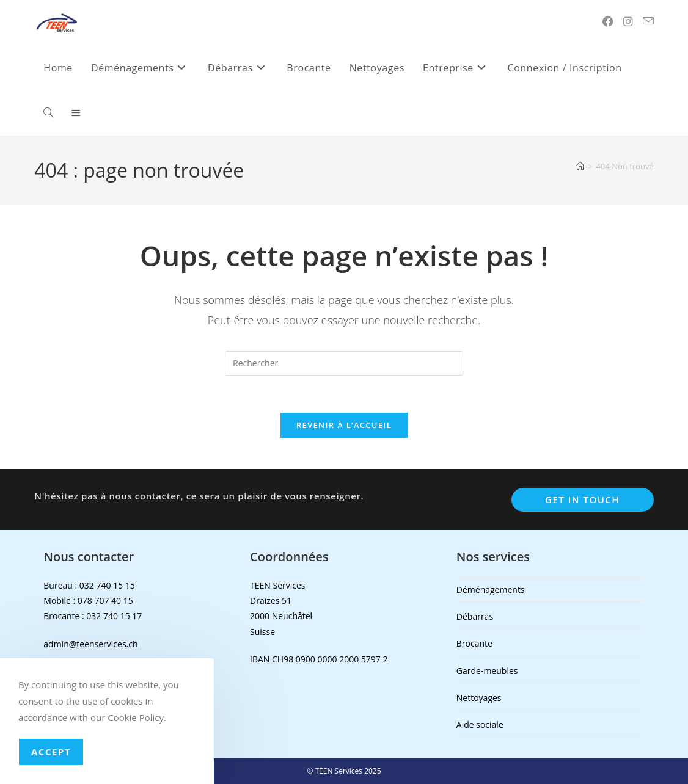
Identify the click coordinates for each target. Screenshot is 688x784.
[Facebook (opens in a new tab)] (608, 21)
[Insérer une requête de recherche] (344, 363)
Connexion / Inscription (564, 68)
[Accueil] (580, 166)
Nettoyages (479, 698)
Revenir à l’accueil (344, 425)
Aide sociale (480, 724)
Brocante (474, 643)
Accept (51, 752)
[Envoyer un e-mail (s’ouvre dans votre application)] (648, 21)
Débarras (475, 616)
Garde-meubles (487, 671)
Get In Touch (582, 499)
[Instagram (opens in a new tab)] (628, 21)
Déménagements (491, 590)
